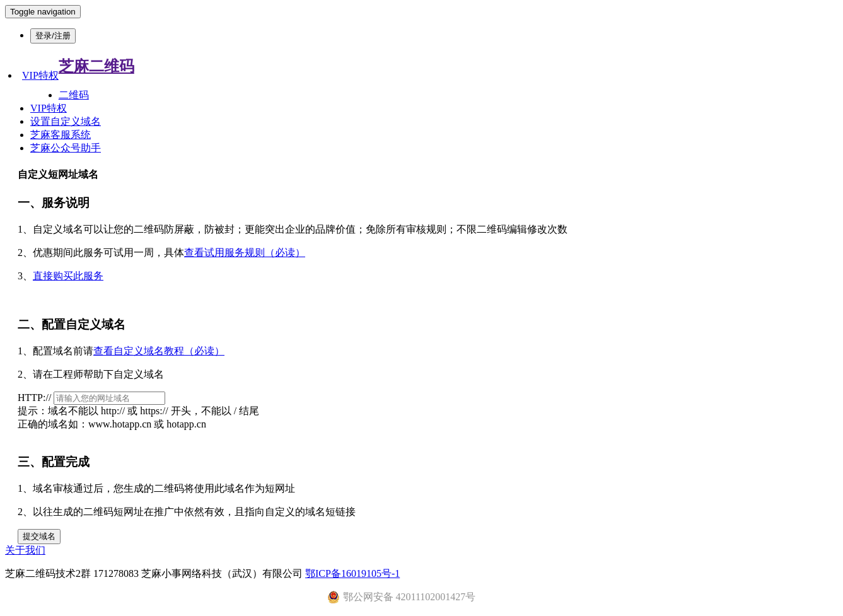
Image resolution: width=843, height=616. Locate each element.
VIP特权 (40, 75)
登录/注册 (53, 36)
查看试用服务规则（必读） (245, 253)
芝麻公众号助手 (66, 148)
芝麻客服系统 (61, 135)
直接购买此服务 (68, 276)
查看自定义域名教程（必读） (159, 351)
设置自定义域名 (66, 121)
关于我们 (25, 550)
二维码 (74, 95)
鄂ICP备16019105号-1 (352, 573)
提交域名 (39, 536)
